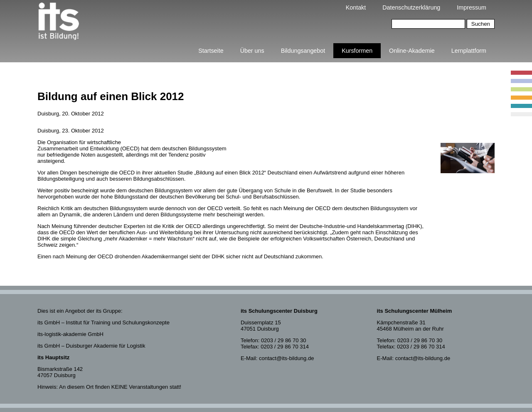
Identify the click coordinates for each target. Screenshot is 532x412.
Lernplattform (469, 51)
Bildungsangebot (303, 51)
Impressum (472, 7)
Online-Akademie (412, 51)
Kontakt (356, 7)
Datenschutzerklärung (411, 7)
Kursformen (357, 51)
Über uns (252, 51)
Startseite (211, 51)
